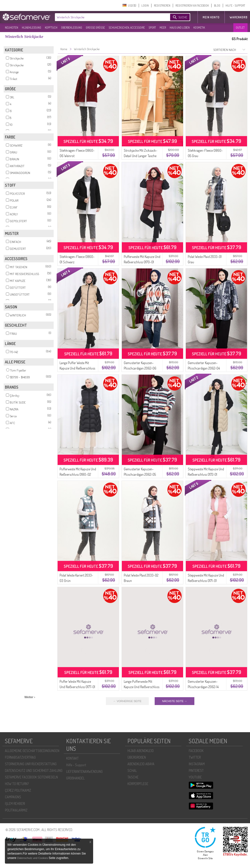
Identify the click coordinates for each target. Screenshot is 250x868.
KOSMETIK (199, 28)
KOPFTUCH (51, 28)
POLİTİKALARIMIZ (16, 810)
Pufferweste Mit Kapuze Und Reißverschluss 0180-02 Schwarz (78, 474)
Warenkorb (239, 17)
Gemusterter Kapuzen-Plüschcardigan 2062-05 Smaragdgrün (140, 474)
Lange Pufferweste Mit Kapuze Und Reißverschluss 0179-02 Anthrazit (142, 687)
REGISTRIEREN (162, 6)
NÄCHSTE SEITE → (174, 701)
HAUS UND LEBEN (180, 28)
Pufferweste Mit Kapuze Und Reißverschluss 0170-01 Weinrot (142, 262)
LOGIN (145, 6)
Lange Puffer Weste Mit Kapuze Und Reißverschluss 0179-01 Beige (77, 368)
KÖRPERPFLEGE (138, 784)
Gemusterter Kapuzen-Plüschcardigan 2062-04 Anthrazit (204, 368)
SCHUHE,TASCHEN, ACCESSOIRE (127, 28)
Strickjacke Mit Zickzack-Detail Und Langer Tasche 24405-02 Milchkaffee (141, 156)
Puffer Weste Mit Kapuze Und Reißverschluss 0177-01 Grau (77, 687)
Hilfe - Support (76, 765)
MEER (163, 28)
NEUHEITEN (12, 28)
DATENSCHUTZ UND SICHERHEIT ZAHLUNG (34, 770)
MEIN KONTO (211, 17)
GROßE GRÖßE (95, 28)
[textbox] (108, 17)
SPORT (152, 28)
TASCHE (133, 777)
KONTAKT (72, 758)
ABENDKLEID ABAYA (141, 764)
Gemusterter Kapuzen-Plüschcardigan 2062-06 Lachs (140, 368)
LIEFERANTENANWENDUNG (84, 771)
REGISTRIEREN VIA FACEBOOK (192, 6)
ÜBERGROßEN (137, 757)
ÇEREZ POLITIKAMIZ (18, 790)
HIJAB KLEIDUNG (31, 28)
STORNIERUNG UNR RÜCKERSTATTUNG (31, 764)
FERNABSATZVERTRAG (20, 757)
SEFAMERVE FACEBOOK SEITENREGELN (31, 777)
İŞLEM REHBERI (15, 804)
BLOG (217, 6)
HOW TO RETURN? (17, 784)
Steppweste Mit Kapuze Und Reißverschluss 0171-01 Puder (206, 581)
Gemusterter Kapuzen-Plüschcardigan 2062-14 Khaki (203, 687)
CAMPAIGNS (13, 797)
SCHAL (132, 770)
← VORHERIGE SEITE (127, 701)
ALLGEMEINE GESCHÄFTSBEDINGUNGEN (32, 751)
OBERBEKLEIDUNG (72, 28)
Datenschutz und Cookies (33, 858)
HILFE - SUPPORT (235, 6)
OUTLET (240, 28)
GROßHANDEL (75, 778)
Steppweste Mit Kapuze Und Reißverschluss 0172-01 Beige (206, 474)
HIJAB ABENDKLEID (141, 751)
